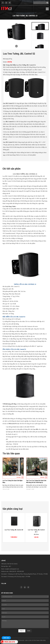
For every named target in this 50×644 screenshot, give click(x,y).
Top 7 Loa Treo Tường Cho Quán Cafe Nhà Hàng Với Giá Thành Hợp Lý (36, 482)
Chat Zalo (6, 638)
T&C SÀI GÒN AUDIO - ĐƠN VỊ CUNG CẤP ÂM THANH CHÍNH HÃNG (30, 640)
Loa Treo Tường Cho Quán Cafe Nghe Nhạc (13, 482)
